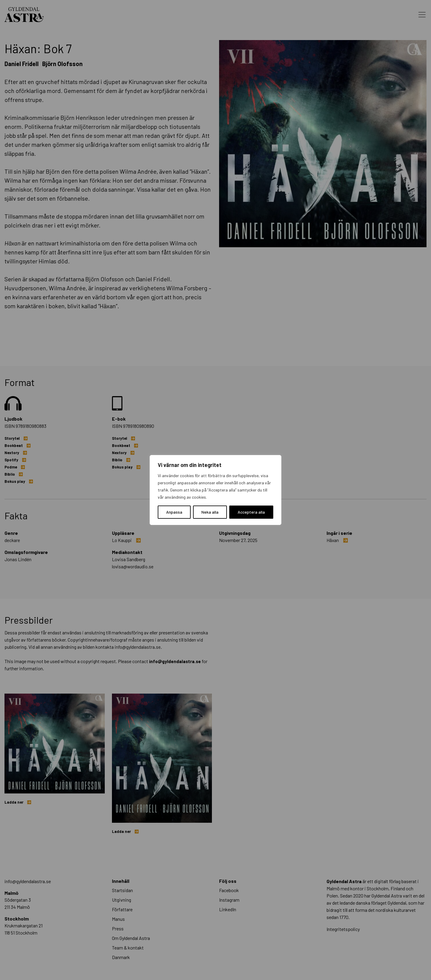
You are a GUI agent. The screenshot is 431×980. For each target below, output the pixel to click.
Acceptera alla (251, 512)
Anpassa (174, 512)
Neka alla (210, 512)
